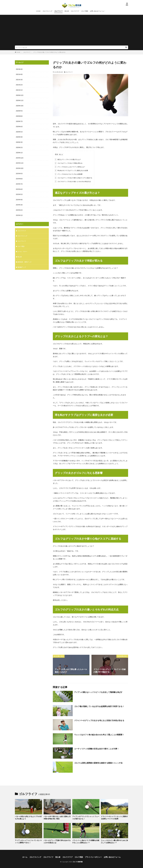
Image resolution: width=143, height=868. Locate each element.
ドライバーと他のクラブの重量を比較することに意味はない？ (86, 841)
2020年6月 (19, 126)
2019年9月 (19, 172)
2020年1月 (19, 152)
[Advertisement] (71, 31)
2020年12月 (20, 95)
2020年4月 (19, 136)
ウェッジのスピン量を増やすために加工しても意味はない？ (114, 841)
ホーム (27, 856)
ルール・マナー (22, 250)
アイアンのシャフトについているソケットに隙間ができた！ (28, 841)
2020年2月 (19, 147)
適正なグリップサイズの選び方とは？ (68, 159)
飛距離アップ (22, 265)
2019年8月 (19, 177)
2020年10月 (20, 105)
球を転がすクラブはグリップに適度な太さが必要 (71, 170)
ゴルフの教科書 (78, 861)
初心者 (67, 11)
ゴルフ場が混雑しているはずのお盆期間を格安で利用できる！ (99, 706)
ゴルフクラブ (75, 11)
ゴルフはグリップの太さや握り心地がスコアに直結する (73, 177)
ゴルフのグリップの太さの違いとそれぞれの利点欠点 (73, 181)
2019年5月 (19, 193)
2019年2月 (19, 208)
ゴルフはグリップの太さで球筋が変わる (69, 163)
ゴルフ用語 (85, 11)
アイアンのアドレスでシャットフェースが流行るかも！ (86, 817)
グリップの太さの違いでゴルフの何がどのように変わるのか (49, 52)
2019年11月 (20, 162)
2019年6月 (19, 188)
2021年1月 (19, 90)
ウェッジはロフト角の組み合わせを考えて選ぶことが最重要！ (99, 734)
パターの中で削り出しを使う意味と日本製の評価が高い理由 (57, 817)
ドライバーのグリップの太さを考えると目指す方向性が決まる (99, 720)
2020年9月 (19, 110)
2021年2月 (19, 85)
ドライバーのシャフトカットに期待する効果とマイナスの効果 (114, 817)
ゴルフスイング (47, 11)
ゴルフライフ (58, 11)
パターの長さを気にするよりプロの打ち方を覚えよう (28, 817)
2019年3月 (19, 203)
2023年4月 (19, 69)
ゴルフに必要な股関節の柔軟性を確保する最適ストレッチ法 (98, 762)
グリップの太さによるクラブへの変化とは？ (70, 166)
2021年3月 (19, 79)
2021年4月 (19, 74)
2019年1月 (19, 214)
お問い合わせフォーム (97, 11)
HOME (38, 11)
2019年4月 (19, 198)
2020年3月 (19, 141)
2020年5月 (19, 131)
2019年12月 (20, 157)
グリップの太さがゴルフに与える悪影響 (69, 174)
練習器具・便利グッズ (24, 260)
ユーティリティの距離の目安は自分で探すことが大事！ (97, 748)
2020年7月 (19, 121)
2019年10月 (20, 167)
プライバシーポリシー (92, 856)
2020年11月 (20, 100)
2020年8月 (19, 116)
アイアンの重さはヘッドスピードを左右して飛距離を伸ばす (98, 692)
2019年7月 (19, 183)
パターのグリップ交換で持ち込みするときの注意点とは (57, 841)
